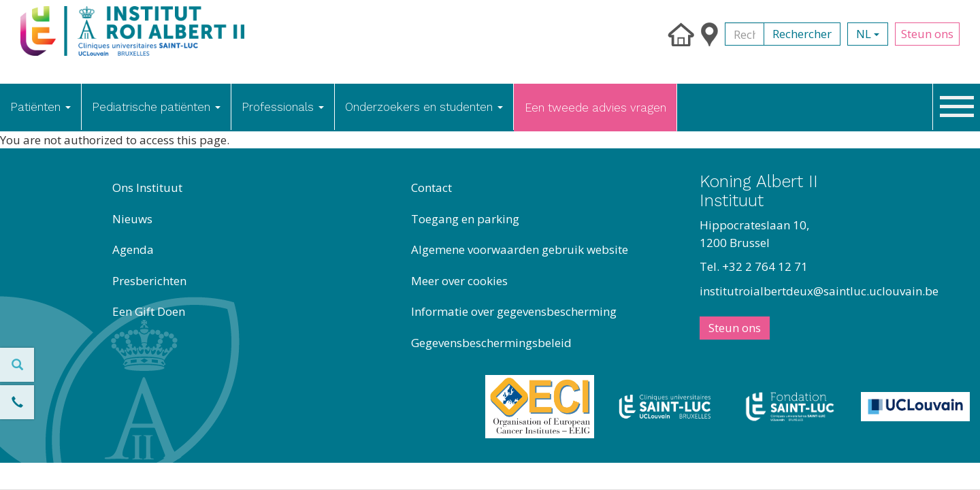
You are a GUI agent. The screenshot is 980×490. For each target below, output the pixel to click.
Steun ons (927, 34)
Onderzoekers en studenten (424, 107)
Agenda (133, 249)
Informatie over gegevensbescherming (514, 311)
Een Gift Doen (149, 311)
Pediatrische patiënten (156, 107)
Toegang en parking (465, 219)
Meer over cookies (459, 281)
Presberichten (149, 281)
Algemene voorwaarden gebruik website (520, 249)
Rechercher (802, 34)
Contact (431, 187)
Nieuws (132, 219)
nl (868, 34)
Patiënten (40, 107)
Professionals (283, 107)
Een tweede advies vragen (595, 108)
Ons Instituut (147, 187)
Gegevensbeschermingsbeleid (491, 343)
